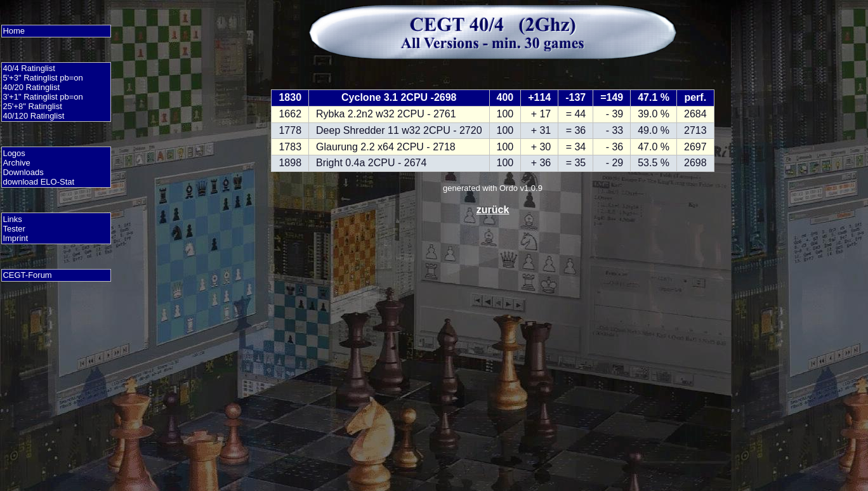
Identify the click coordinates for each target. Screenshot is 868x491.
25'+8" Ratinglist (32, 106)
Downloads (23, 172)
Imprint (15, 238)
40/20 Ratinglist (31, 87)
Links (12, 219)
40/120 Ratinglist (33, 116)
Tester (14, 229)
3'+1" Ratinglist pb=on (43, 97)
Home (14, 31)
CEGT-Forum (27, 275)
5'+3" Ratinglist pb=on (43, 78)
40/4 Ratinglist (29, 68)
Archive (16, 163)
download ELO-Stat (38, 182)
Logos (14, 153)
